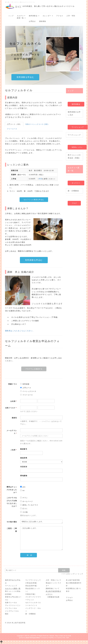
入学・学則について (54, 580)
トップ (11, 16)
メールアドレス (12, 432)
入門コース (26, 388)
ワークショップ (78, 127)
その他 (24, 512)
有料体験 (25, 384)
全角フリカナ (11, 408)
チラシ (24, 498)
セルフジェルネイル (33, 603)
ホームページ (27, 501)
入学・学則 (71, 16)
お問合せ (32, 21)
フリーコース (12, 129)
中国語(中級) (30, 594)
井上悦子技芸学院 (73, 580)
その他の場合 (12, 522)
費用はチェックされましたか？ (12, 490)
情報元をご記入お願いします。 (41, 522)
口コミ (24, 509)
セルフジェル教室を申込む (34, 200)
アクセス (60, 16)
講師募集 (43, 21)
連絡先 (14, 418)
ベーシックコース (28, 391)
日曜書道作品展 (53, 597)
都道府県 (24, 458)
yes (23, 487)
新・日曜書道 (73, 191)
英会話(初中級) (31, 586)
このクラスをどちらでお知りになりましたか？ (12, 502)
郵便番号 (24, 449)
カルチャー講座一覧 (21, 17)
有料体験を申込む (25, 77)
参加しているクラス (29, 505)
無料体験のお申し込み (74, 113)
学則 (40, 179)
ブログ (74, 203)
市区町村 (24, 467)
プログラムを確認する (34, 369)
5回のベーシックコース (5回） (37, 124)
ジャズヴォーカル (12, 611)
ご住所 (14, 450)
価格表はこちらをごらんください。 (20, 331)
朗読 (7, 614)
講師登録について (53, 588)
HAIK (68, 638)
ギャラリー (76, 183)
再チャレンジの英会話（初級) (74, 156)
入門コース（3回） (14, 124)
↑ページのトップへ (69, 574)
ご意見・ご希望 (12, 530)
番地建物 (24, 476)
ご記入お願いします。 (41, 538)
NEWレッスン (77, 147)
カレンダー (48, 16)
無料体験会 (34, 16)
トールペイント (31, 605)
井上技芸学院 (32, 636)
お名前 (14, 401)
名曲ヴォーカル (11, 603)
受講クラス (13, 384)
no (22, 490)
